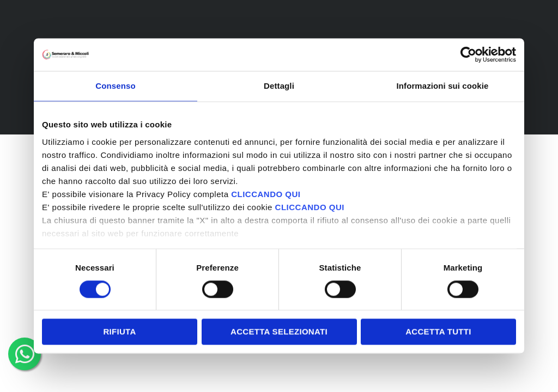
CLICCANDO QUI (266, 194)
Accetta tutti (438, 332)
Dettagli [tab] (279, 86)
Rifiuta (119, 332)
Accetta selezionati (279, 332)
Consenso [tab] (115, 86)
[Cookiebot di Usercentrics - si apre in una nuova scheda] (468, 54)
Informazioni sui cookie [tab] (443, 86)
